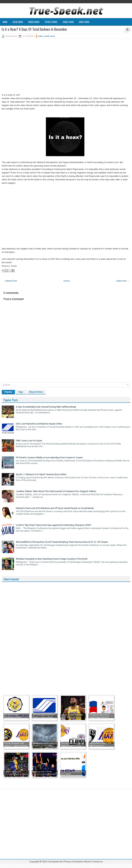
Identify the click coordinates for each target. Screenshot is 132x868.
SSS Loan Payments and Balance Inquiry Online (39, 424)
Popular (8, 392)
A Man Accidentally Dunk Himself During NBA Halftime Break (46, 407)
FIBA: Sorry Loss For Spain (29, 441)
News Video (84, 22)
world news (50, 36)
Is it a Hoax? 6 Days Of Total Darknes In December (34, 29)
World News (34, 22)
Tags (21, 392)
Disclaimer (77, 862)
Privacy (67, 862)
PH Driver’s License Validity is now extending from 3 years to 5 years (49, 458)
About (87, 862)
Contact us (97, 862)
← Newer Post (10, 281)
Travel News (68, 22)
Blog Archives (36, 392)
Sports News (51, 22)
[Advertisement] (66, 67)
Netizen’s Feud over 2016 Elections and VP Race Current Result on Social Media (55, 508)
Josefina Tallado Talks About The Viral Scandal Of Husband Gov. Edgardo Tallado (56, 491)
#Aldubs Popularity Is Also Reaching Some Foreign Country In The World (52, 559)
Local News (18, 22)
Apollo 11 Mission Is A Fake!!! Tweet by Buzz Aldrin (41, 474)
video (41, 36)
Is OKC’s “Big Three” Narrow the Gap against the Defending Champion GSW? (54, 525)
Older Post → (123, 281)
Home (5, 22)
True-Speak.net (55, 862)
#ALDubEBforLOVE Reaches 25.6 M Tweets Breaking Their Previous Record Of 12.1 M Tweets (62, 542)
